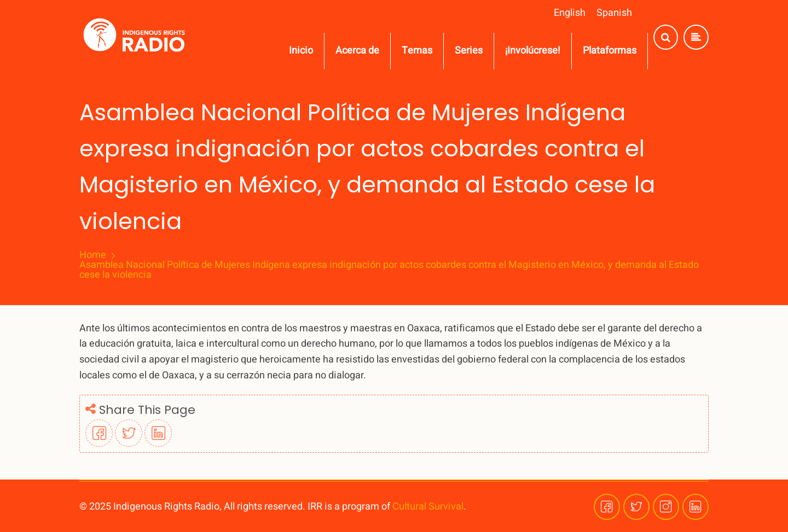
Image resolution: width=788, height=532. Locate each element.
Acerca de (357, 51)
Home (93, 255)
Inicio (301, 51)
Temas (417, 51)
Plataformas (610, 51)
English (570, 13)
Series (469, 51)
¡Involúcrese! (533, 51)
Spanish (614, 13)
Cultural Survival (428, 507)
